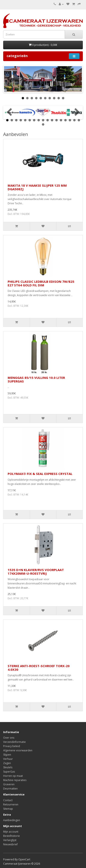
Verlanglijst (10, 840)
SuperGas (9, 772)
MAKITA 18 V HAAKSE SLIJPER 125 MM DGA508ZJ (37, 187)
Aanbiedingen (12, 820)
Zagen (7, 763)
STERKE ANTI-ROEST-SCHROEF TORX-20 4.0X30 (39, 668)
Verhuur (8, 759)
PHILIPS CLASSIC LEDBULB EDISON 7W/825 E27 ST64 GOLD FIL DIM (41, 283)
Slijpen (7, 755)
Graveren (9, 784)
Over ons (9, 738)
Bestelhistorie (11, 836)
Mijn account (11, 832)
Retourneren (11, 804)
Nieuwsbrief (10, 844)
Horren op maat (13, 776)
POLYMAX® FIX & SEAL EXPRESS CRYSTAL (40, 474)
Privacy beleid (12, 746)
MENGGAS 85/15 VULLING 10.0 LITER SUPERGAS (36, 379)
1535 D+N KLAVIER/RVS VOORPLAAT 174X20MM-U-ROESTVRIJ (36, 572)
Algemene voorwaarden (18, 750)
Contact (8, 800)
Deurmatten (10, 789)
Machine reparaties (15, 780)
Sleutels (8, 767)
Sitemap (8, 809)
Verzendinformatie (14, 742)
